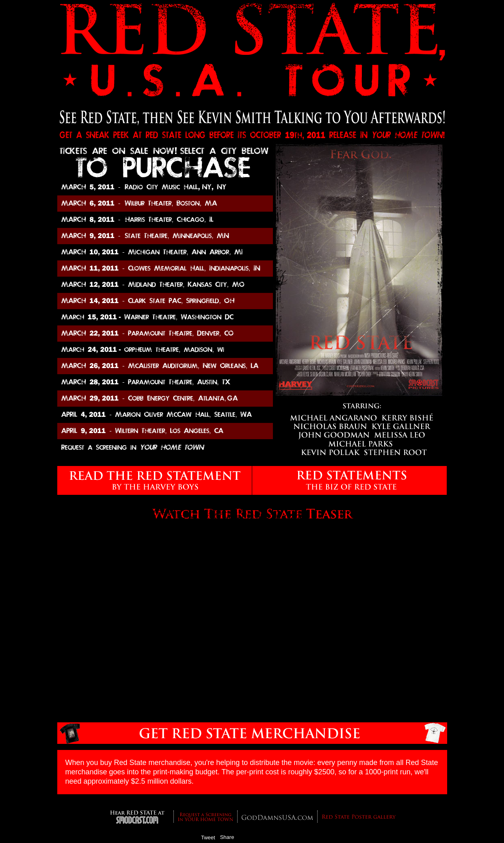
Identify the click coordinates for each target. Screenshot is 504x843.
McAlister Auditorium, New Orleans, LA (176, 366)
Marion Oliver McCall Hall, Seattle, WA (165, 415)
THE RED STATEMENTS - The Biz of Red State (349, 480)
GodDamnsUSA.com (277, 819)
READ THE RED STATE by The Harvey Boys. (155, 480)
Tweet (208, 838)
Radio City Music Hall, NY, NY (165, 187)
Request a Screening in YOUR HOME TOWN (165, 447)
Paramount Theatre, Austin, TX (176, 382)
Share (227, 837)
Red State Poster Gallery (359, 819)
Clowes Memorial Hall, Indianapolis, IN (176, 269)
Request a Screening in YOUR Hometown (205, 817)
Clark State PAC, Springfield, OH (176, 301)
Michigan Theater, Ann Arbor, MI (176, 252)
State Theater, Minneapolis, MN (176, 236)
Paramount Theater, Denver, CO (176, 334)
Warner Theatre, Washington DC (176, 317)
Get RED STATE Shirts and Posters (252, 733)
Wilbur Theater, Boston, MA (165, 204)
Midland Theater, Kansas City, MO (176, 285)
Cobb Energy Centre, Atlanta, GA (165, 399)
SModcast (138, 817)
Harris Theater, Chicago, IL (176, 220)
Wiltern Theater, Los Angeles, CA (165, 431)
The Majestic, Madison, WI (176, 350)
